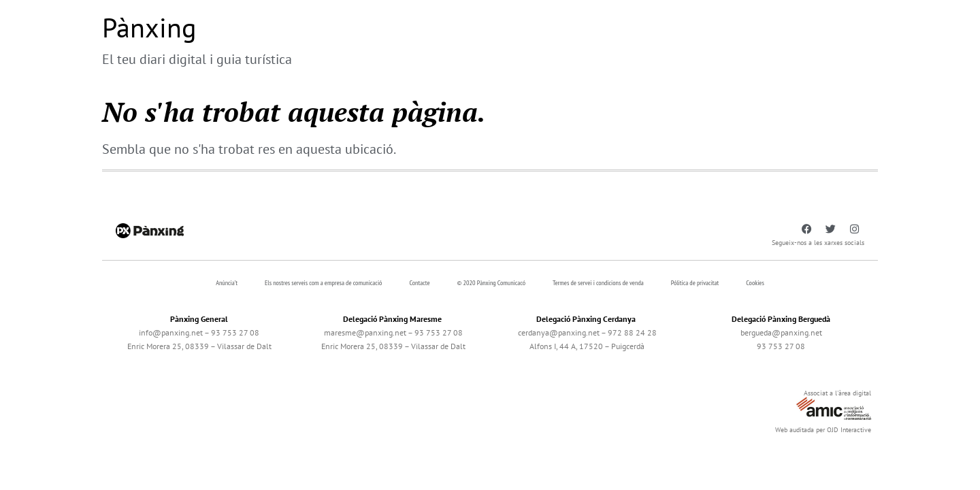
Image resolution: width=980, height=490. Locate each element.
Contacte (419, 283)
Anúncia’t (227, 283)
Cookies (755, 283)
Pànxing (149, 27)
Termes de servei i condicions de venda (598, 283)
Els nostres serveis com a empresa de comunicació (323, 283)
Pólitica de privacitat (695, 283)
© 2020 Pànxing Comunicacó (492, 283)
